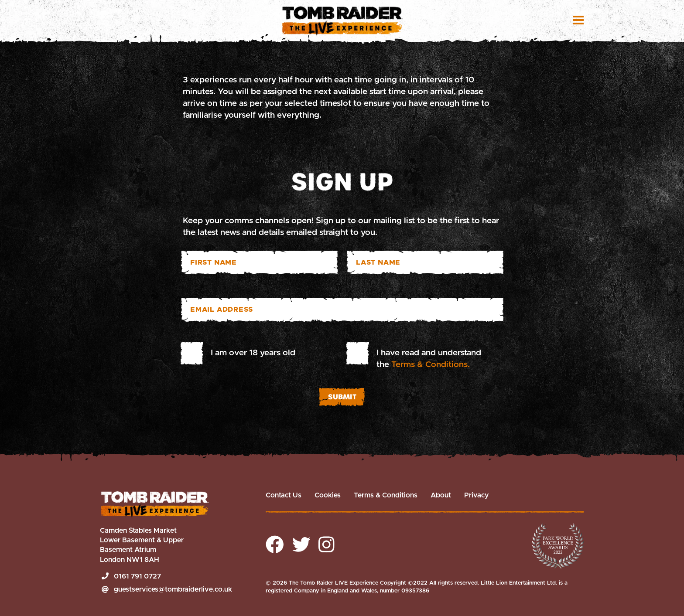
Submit (342, 397)
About (441, 495)
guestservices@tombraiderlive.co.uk (173, 589)
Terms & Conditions (386, 495)
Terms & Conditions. (431, 365)
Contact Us (284, 495)
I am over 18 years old (253, 353)
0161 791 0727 (137, 576)
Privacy (476, 495)
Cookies (328, 495)
